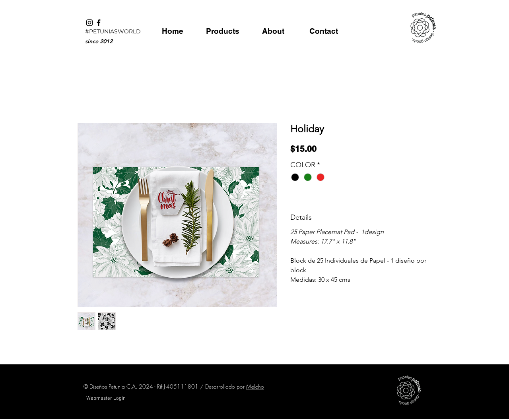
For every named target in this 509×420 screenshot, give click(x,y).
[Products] (222, 31)
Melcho (255, 386)
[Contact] (324, 31)
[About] (273, 31)
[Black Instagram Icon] (89, 23)
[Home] (172, 31)
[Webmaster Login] (106, 399)
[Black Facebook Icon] (99, 23)
